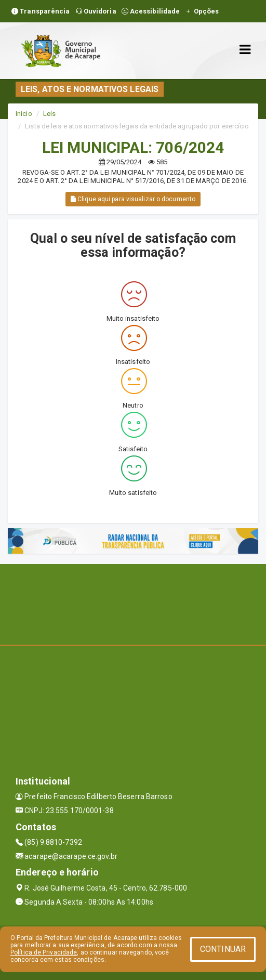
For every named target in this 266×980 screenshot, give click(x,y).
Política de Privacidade (44, 952)
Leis (49, 114)
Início (24, 114)
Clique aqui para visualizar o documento (133, 199)
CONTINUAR (223, 949)
